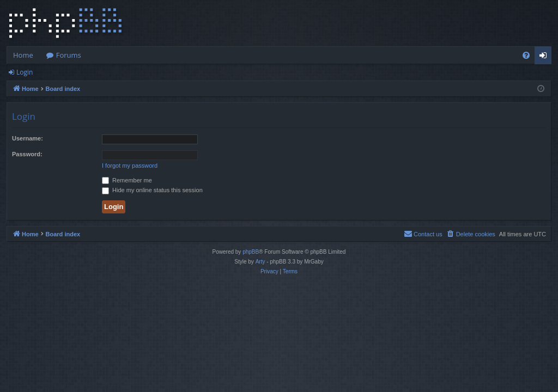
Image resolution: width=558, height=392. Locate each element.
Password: (27, 154)
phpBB (251, 252)
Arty (260, 262)
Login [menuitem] (545, 57)
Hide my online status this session (152, 190)
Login (25, 72)
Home (23, 55)
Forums (69, 55)
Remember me (127, 180)
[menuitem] (526, 55)
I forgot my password (130, 166)
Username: (28, 138)
